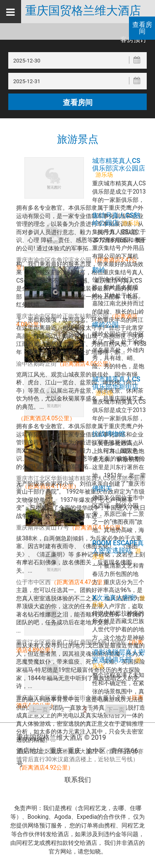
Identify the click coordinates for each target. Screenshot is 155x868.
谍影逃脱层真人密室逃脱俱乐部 (119, 656)
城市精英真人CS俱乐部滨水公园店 (119, 164)
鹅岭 (99, 270)
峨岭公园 (105, 325)
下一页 (116, 710)
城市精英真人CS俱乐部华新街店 (116, 383)
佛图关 (102, 488)
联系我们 (78, 780)
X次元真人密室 (114, 598)
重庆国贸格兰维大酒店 (83, 11)
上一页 (39, 710)
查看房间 (142, 28)
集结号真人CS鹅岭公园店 (116, 219)
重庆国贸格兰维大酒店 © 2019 (61, 737)
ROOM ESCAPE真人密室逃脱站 (118, 547)
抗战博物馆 (109, 434)
